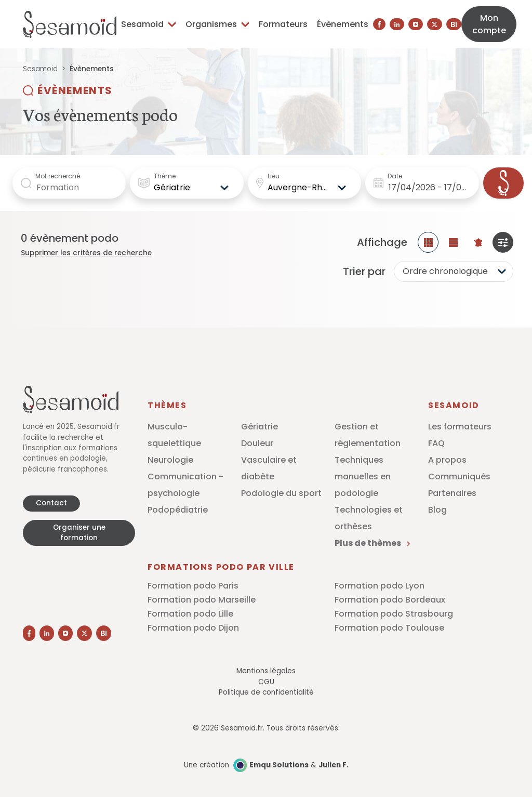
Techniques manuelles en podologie (363, 476)
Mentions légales (266, 671)
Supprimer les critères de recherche (86, 253)
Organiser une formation (79, 533)
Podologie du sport (281, 493)
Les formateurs (460, 427)
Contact (51, 503)
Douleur (257, 443)
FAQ (436, 443)
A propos (447, 460)
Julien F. (334, 765)
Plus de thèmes (372, 543)
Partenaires (452, 493)
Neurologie (170, 460)
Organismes (217, 24)
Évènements (343, 24)
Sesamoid (149, 24)
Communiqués (459, 476)
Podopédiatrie (178, 510)
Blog (437, 510)
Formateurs (283, 24)
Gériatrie (260, 427)
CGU (266, 682)
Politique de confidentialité (266, 692)
